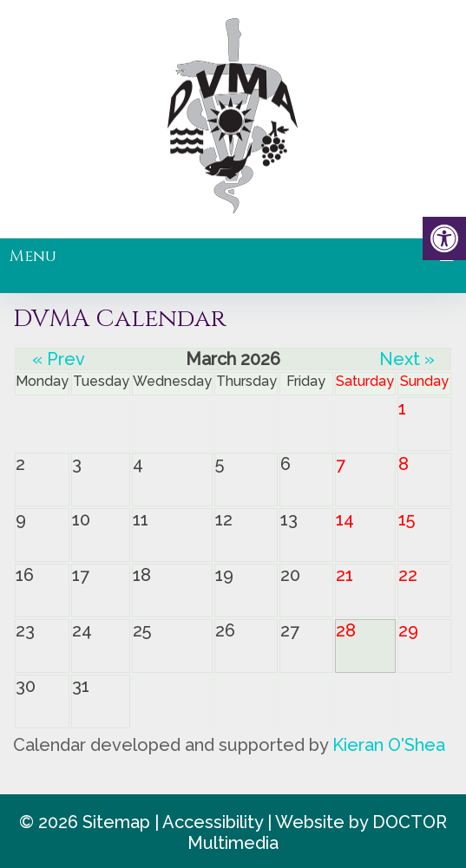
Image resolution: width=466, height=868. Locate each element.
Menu (33, 256)
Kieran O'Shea (389, 745)
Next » (407, 359)
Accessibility (213, 822)
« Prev (59, 359)
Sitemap (116, 822)
